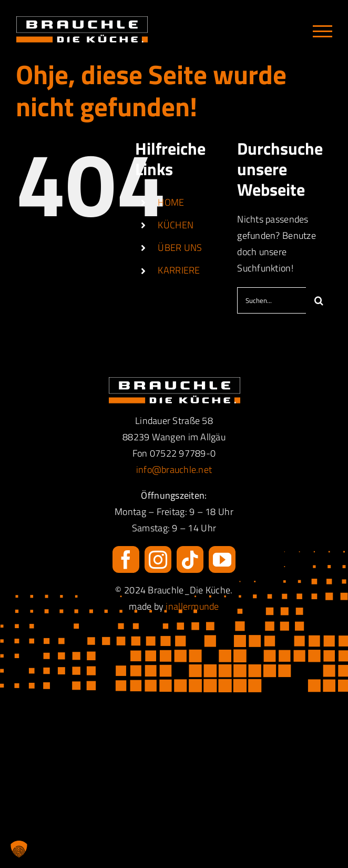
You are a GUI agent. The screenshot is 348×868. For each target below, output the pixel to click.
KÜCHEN (176, 225)
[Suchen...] (272, 300)
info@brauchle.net (174, 470)
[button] (19, 849)
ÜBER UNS (180, 248)
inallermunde (192, 606)
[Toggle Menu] (323, 31)
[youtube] (222, 559)
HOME (171, 202)
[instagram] (158, 559)
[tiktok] (190, 559)
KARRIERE (179, 270)
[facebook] (126, 559)
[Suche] (319, 300)
